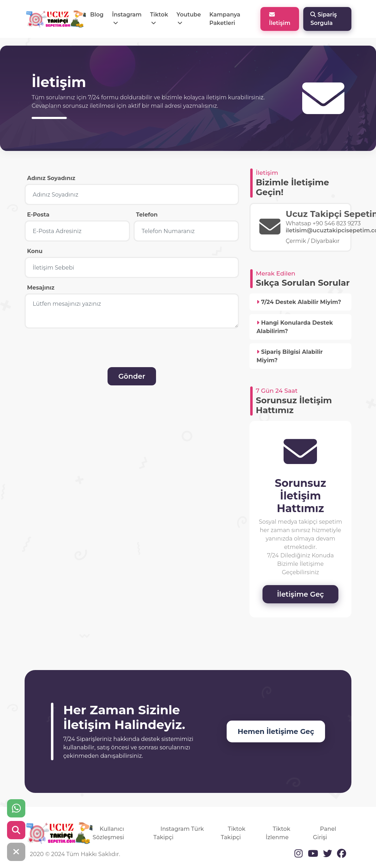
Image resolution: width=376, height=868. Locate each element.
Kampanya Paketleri (225, 19)
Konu (35, 251)
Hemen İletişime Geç (276, 731)
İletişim (280, 19)
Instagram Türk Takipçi (179, 833)
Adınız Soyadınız (51, 178)
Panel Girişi (325, 833)
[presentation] (76, 353)
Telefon (147, 215)
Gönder (132, 376)
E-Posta (38, 215)
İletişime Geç (300, 594)
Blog (97, 15)
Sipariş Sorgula (323, 19)
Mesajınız (41, 288)
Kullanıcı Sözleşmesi (108, 833)
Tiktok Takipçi (233, 833)
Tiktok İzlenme (278, 833)
